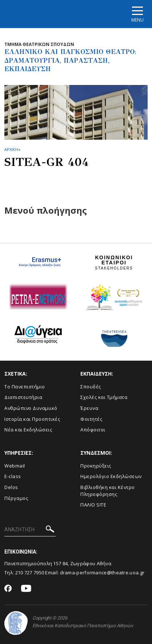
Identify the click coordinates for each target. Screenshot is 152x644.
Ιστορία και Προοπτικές (32, 419)
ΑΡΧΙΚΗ (11, 149)
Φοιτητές (91, 419)
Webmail (15, 466)
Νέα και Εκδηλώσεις (28, 430)
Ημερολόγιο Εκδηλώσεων (111, 476)
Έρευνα (89, 408)
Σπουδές (91, 387)
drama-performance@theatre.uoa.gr (102, 573)
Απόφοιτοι (93, 430)
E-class (13, 476)
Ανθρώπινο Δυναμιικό (31, 408)
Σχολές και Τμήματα (104, 397)
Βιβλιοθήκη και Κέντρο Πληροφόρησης (108, 491)
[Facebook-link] (8, 589)
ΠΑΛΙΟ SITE (93, 505)
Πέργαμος (16, 498)
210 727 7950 (30, 573)
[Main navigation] (137, 14)
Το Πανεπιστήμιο (25, 387)
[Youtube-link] (26, 589)
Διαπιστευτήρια (23, 397)
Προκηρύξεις (96, 466)
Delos (11, 487)
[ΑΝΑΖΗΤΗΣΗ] (30, 530)
